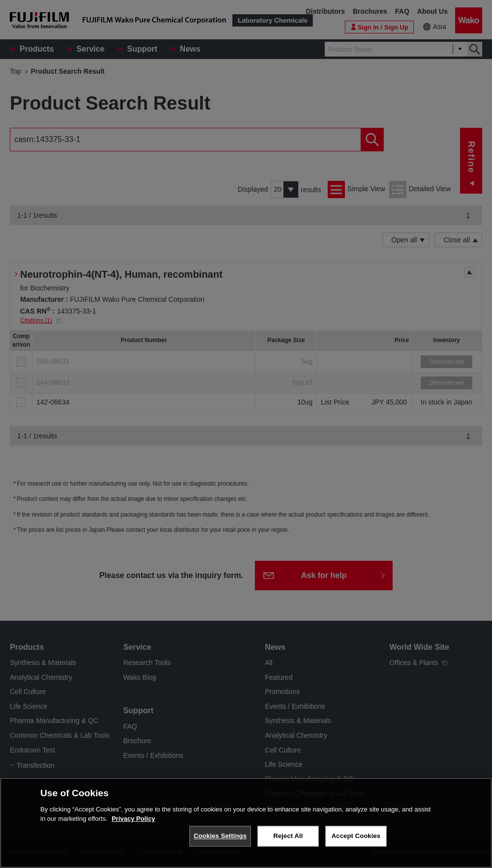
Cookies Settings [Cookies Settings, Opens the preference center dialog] (220, 836)
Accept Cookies (356, 836)
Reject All (288, 836)
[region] (246, 823)
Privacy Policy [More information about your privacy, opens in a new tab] (133, 819)
